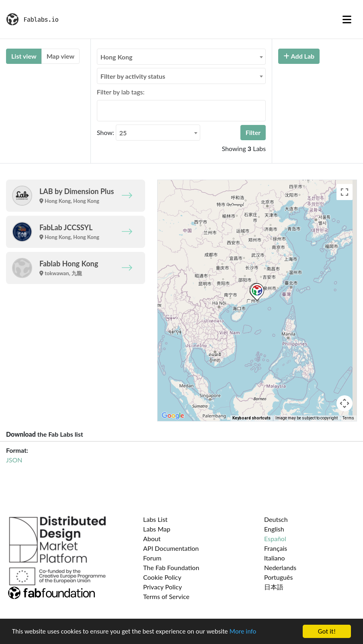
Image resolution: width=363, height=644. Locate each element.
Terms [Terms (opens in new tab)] (348, 418)
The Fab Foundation (171, 567)
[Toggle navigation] (347, 19)
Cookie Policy (162, 577)
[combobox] (181, 57)
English (274, 529)
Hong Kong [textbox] (117, 57)
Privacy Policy (163, 587)
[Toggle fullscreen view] (345, 192)
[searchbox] (102, 110)
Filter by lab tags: (121, 92)
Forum (152, 558)
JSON (14, 460)
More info (247, 632)
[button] (257, 292)
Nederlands (280, 567)
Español (275, 539)
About (152, 539)
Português (278, 577)
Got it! (327, 631)
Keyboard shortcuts (251, 418)
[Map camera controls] (345, 403)
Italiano (275, 558)
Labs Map (157, 529)
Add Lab (299, 56)
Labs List (155, 519)
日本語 (274, 587)
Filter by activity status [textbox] (133, 76)
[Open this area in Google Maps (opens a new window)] (173, 416)
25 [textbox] (123, 133)
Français (276, 548)
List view (24, 56)
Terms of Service (166, 596)
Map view (61, 56)
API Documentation (171, 548)
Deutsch (276, 519)
